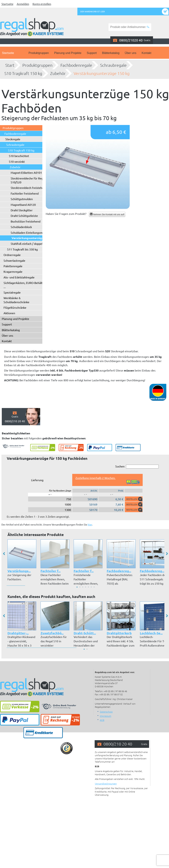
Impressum (105, 716)
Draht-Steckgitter (22, 210)
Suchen (137, 466)
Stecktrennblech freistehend (29, 188)
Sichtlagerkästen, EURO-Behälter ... (24, 285)
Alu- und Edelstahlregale (19, 277)
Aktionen (9, 313)
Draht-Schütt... (85, 633)
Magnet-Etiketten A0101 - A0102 (32, 172)
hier (90, 524)
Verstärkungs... (19, 571)
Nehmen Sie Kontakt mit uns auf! (107, 214)
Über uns (130, 53)
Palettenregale (13, 266)
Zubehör (58, 73)
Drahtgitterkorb (119, 633)
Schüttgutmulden (22, 199)
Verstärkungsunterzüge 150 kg (102, 73)
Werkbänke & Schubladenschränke (16, 300)
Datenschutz (106, 712)
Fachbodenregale (76, 65)
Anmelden (23, 4)
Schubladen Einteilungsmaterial (31, 232)
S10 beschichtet (19, 156)
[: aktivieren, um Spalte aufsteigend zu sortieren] (85, 495)
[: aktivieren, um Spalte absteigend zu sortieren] (50, 495)
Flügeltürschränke (15, 307)
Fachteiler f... (51, 571)
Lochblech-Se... (151, 633)
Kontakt (146, 53)
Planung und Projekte (68, 53)
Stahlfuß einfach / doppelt (27, 244)
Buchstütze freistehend (26, 221)
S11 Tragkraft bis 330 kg (22, 249)
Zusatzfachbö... (52, 633)
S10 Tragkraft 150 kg (23, 73)
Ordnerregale (12, 255)
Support (92, 53)
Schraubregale (113, 65)
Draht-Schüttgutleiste (24, 216)
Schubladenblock (21, 227)
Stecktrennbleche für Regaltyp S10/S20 (30, 180)
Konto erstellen (42, 4)
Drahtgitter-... (18, 633)
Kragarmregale (13, 271)
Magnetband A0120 (23, 205)
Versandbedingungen (106, 784)
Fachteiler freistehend (25, 193)
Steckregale (13, 139)
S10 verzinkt (17, 161)
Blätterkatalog (111, 53)
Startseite (7, 4)
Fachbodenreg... (119, 571)
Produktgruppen (39, 53)
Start (10, 65)
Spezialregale (12, 292)
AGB (102, 720)
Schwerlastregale (14, 260)
